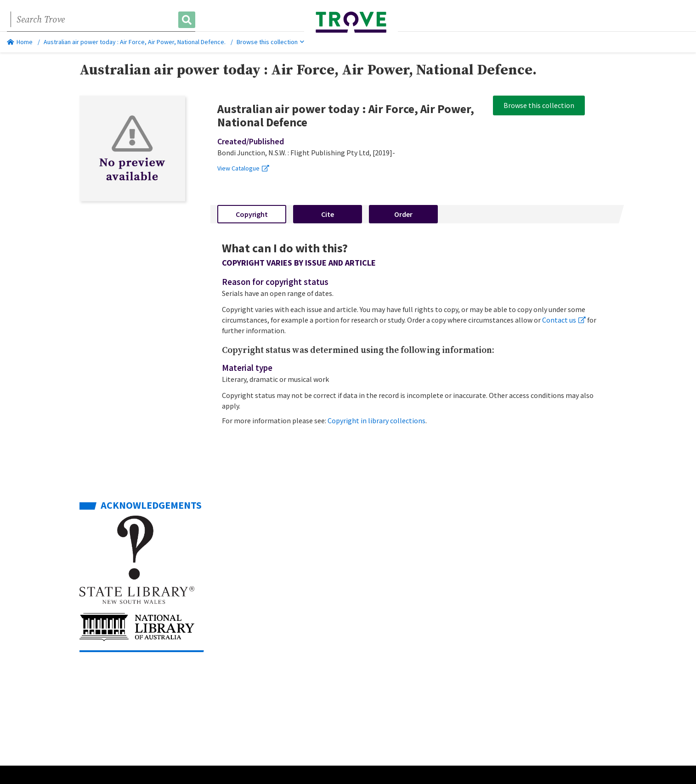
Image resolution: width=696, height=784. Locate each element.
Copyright (252, 214)
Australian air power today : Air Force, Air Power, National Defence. (135, 42)
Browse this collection (270, 42)
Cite (328, 214)
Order (403, 214)
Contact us (564, 320)
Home (20, 42)
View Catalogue (243, 168)
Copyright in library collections (376, 420)
